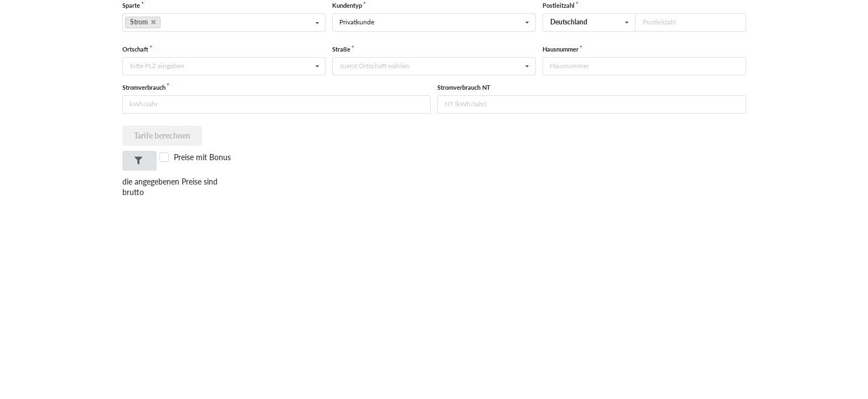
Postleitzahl (559, 5)
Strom (143, 22)
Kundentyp (347, 5)
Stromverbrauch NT (464, 87)
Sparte (131, 5)
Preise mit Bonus (202, 157)
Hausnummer (560, 49)
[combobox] (589, 22)
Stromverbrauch (144, 87)
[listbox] (224, 22)
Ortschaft (135, 49)
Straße (341, 49)
